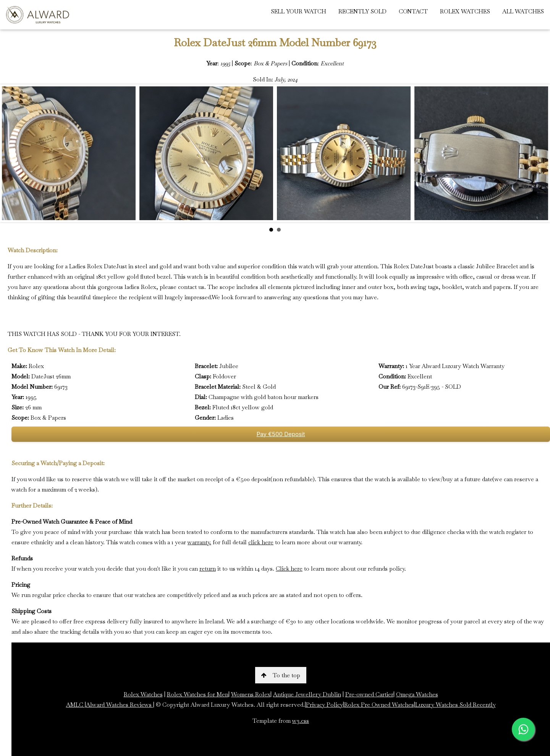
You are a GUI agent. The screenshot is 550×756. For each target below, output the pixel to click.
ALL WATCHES (523, 11)
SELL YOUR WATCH (298, 11)
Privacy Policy (324, 705)
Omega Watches (417, 694)
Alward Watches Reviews (120, 705)
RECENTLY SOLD (362, 11)
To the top (281, 675)
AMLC (75, 705)
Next (538, 153)
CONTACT (413, 11)
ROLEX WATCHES (465, 11)
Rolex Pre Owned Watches (379, 705)
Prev (12, 153)
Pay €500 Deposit (281, 434)
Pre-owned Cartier (369, 694)
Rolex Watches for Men (198, 694)
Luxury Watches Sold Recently (455, 705)
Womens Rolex (251, 694)
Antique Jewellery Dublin (307, 694)
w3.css (301, 721)
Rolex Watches (143, 694)
